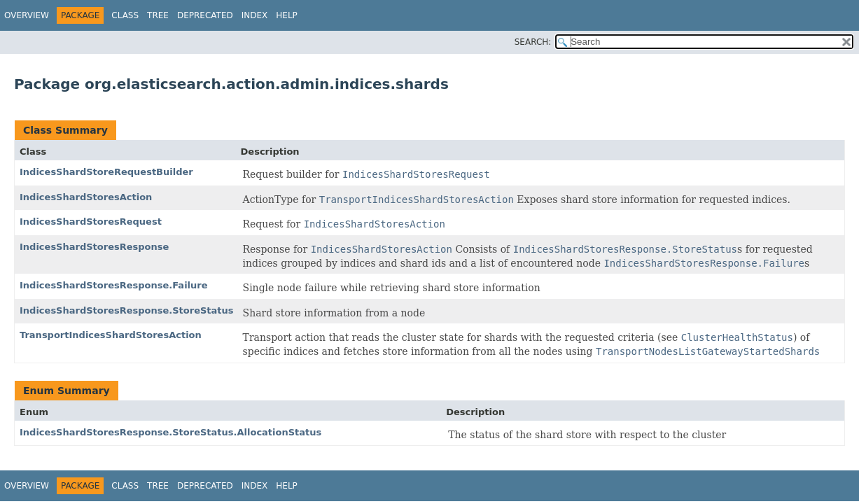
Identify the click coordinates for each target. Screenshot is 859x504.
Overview (27, 15)
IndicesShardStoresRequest (91, 222)
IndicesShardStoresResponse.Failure (114, 285)
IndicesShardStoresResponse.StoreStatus (127, 310)
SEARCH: (533, 42)
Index (255, 15)
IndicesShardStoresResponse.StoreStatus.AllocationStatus (170, 432)
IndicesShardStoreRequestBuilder (106, 172)
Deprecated (205, 15)
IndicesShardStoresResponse (94, 247)
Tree (158, 15)
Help (287, 15)
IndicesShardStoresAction (86, 197)
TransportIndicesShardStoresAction (111, 335)
